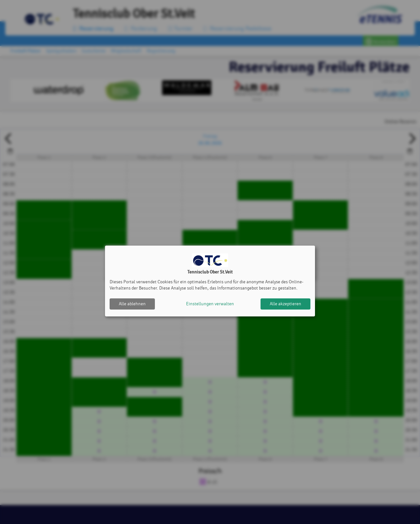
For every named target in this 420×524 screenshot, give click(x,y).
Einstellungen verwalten (210, 304)
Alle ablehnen (132, 304)
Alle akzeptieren (285, 304)
